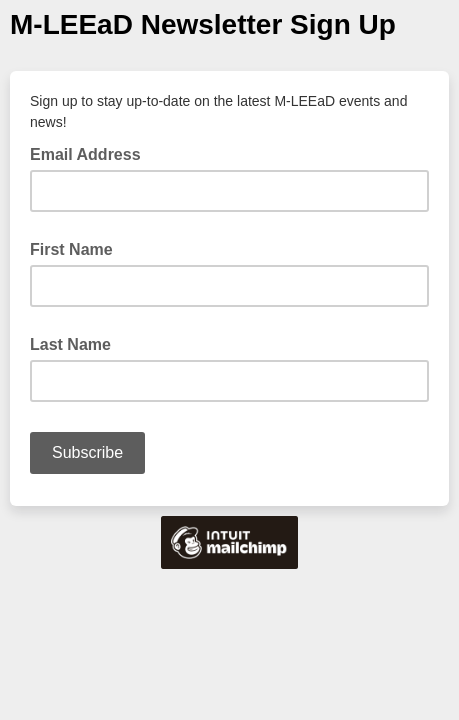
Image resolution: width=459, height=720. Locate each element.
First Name (71, 249)
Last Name (70, 344)
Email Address (91, 153)
